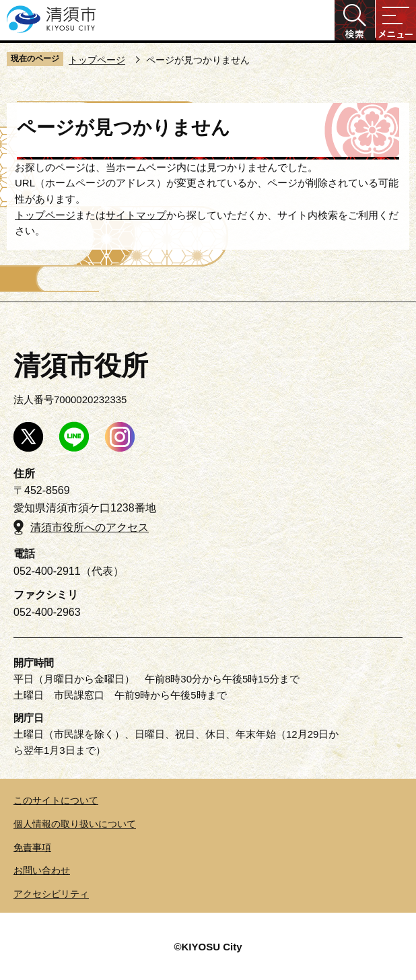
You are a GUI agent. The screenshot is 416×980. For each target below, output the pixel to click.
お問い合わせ (42, 870)
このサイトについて (56, 800)
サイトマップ (136, 215)
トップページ (97, 60)
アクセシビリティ (51, 894)
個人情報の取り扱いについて (75, 824)
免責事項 (32, 847)
